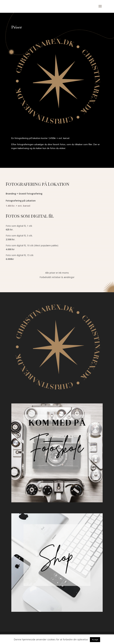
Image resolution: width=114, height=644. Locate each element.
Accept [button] (95, 640)
